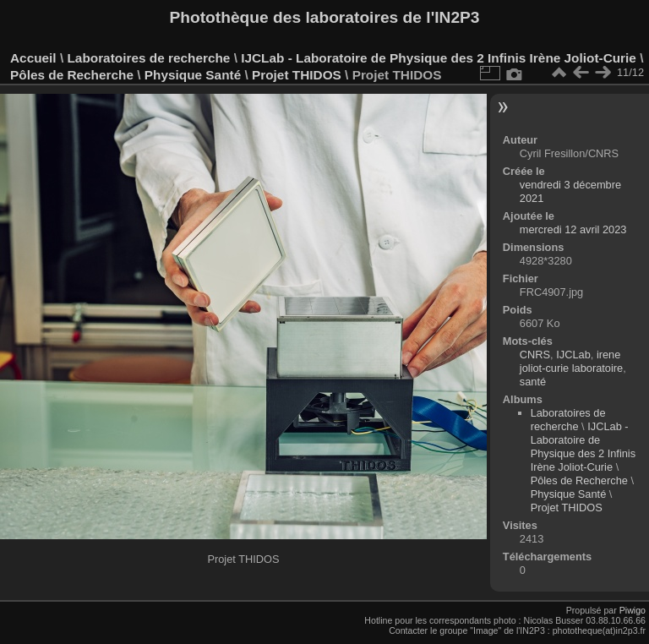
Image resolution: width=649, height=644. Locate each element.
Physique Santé (193, 75)
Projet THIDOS (297, 75)
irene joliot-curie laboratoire (571, 361)
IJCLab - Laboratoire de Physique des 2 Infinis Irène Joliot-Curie (439, 58)
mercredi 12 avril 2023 (573, 229)
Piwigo (633, 610)
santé (533, 382)
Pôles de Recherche (72, 75)
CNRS (535, 355)
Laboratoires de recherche (148, 58)
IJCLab (573, 355)
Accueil (33, 58)
